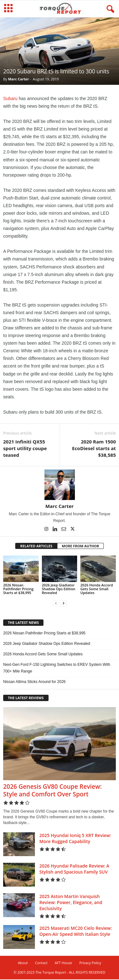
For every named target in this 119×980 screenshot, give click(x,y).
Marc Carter (18, 80)
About (23, 963)
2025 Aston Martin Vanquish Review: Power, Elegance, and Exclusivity (71, 903)
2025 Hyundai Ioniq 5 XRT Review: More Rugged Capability (75, 839)
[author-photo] (60, 485)
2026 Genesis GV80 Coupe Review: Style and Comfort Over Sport (53, 791)
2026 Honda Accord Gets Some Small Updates (97, 589)
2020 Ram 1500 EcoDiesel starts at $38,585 (94, 449)
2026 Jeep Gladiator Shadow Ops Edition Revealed (59, 589)
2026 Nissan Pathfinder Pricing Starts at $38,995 (18, 589)
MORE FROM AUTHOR (80, 547)
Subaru (10, 99)
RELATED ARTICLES (36, 547)
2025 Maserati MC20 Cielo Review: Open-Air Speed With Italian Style (76, 932)
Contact (41, 963)
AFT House (63, 963)
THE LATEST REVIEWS (26, 698)
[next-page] (63, 604)
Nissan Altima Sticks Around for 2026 (34, 682)
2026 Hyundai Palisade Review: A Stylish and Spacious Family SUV (74, 869)
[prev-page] (56, 604)
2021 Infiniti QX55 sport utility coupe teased (25, 449)
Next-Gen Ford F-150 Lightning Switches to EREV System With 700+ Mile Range (57, 669)
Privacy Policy (90, 963)
